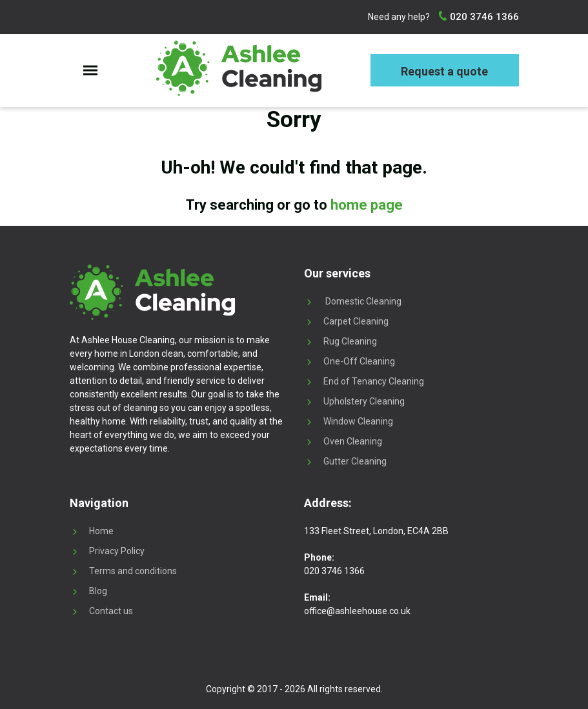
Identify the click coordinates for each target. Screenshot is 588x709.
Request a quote (444, 71)
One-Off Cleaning (359, 361)
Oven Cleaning (353, 441)
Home (101, 531)
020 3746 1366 (483, 17)
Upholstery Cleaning (364, 401)
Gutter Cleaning (355, 461)
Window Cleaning (358, 421)
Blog (98, 591)
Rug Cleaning (350, 341)
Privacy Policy (117, 551)
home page (367, 205)
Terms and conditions (133, 571)
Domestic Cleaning (362, 301)
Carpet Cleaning (356, 321)
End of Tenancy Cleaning (374, 381)
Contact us (111, 611)
